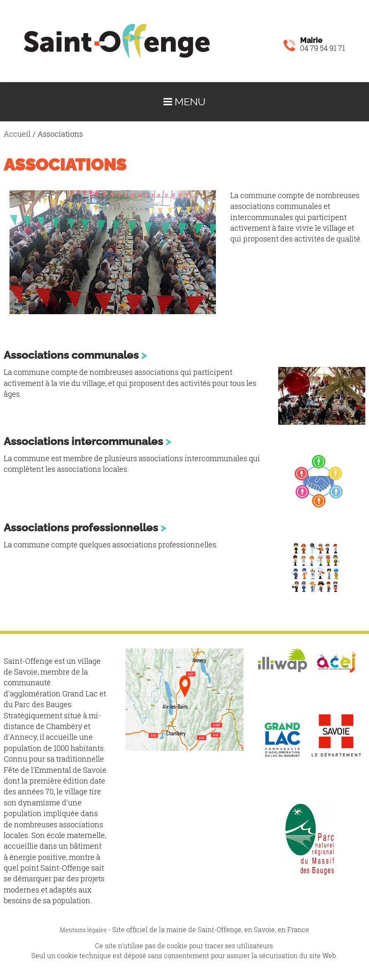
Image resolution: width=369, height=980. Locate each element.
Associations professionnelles (81, 527)
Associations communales (71, 355)
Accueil (17, 134)
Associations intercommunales (83, 441)
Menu (184, 102)
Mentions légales (83, 930)
